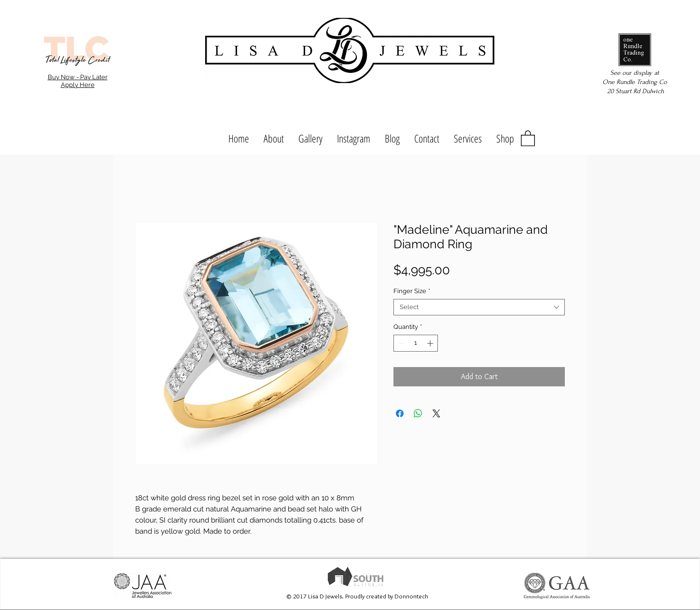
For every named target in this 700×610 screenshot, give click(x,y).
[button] (528, 138)
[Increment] (431, 343)
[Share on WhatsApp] (418, 413)
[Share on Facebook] (400, 413)
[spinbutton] (416, 343)
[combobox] (479, 307)
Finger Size (412, 291)
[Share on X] (436, 413)
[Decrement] (401, 343)
